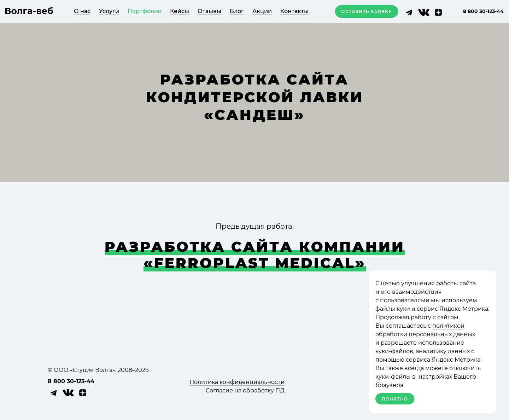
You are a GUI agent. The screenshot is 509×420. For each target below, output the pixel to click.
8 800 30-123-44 (483, 11)
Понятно (395, 399)
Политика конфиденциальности (237, 382)
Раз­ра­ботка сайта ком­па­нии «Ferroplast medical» (255, 255)
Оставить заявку (366, 11)
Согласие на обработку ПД (245, 390)
